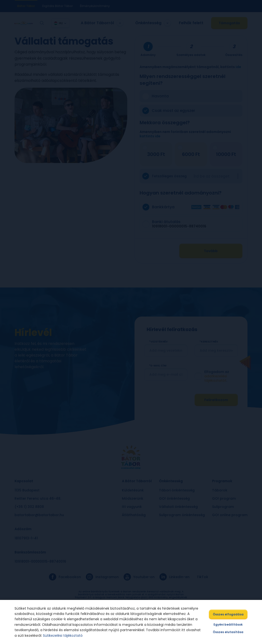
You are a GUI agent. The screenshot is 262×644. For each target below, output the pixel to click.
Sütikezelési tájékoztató (63, 636)
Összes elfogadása (228, 614)
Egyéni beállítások (228, 625)
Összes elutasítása (228, 632)
